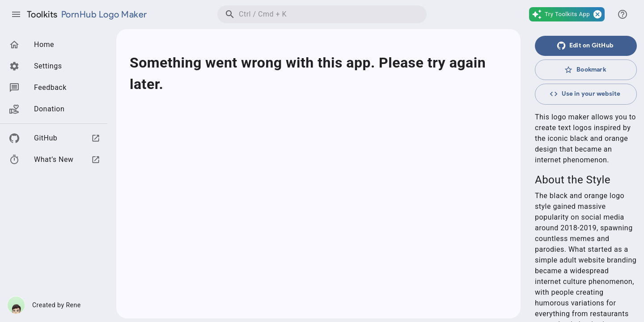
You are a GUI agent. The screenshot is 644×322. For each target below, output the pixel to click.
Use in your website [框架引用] (585, 94)
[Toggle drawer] (16, 14)
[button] (567, 14)
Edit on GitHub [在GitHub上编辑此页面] (585, 46)
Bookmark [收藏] (585, 70)
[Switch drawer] (623, 14)
